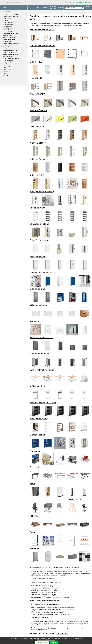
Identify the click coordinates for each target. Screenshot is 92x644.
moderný (38, 613)
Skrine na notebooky (9, 53)
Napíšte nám (62, 633)
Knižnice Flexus (7, 30)
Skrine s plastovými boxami (11, 58)
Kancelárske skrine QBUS (10, 15)
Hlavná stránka (6, 12)
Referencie (44, 8)
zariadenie (69, 572)
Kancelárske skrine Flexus (10, 17)
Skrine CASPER (7, 22)
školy (47, 587)
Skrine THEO (7, 19)
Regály (5, 73)
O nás (37, 8)
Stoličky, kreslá (7, 70)
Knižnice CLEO (7, 32)
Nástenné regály (8, 36)
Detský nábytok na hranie (10, 54)
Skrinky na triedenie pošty (10, 34)
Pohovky (5, 71)
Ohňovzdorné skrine (9, 37)
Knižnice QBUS (7, 26)
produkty (45, 578)
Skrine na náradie (8, 45)
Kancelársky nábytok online (13, 3)
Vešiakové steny (7, 56)
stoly (41, 568)
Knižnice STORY (8, 28)
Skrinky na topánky (8, 60)
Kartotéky (5, 49)
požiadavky (54, 623)
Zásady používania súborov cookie (46, 640)
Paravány (5, 75)
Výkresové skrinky (8, 47)
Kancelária (6, 64)
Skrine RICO (6, 20)
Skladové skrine (7, 62)
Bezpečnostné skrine (9, 39)
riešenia (62, 568)
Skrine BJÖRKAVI (8, 24)
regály (50, 568)
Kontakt (60, 8)
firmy (32, 585)
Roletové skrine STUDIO (10, 51)
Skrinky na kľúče (8, 41)
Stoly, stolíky (6, 66)
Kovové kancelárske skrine (11, 43)
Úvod (31, 8)
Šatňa (4, 68)
